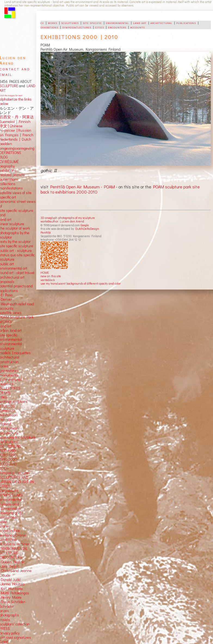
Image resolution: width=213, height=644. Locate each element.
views (17, 313)
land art (140, 23)
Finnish (24, 122)
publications (186, 23)
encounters (117, 27)
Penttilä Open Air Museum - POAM (83, 187)
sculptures (70, 23)
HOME (45, 273)
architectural (161, 23)
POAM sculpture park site (176, 187)
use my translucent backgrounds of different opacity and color (81, 283)
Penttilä (46, 232)
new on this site (51, 276)
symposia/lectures (77, 27)
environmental (117, 23)
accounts (138, 27)
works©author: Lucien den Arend (62, 221)
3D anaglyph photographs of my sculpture (68, 218)
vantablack (48, 280)
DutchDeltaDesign (87, 229)
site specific (92, 23)
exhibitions (49, 27)
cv (42, 23)
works (53, 23)
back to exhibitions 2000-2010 (69, 192)
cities (100, 27)
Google (85, 225)
